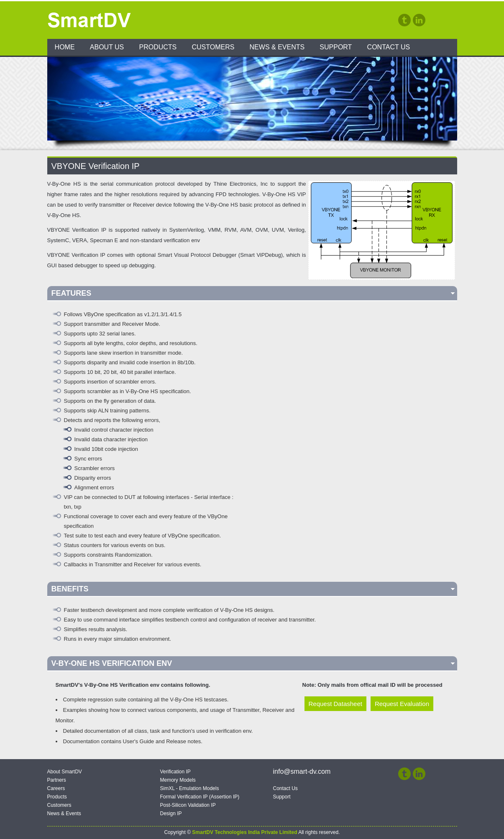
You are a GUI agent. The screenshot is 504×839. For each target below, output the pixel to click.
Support (336, 47)
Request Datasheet (335, 704)
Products (158, 47)
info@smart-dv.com (302, 771)
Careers (56, 788)
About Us (107, 47)
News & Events (277, 47)
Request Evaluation (402, 704)
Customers (213, 47)
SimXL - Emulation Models (190, 788)
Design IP (171, 813)
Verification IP (175, 772)
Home (65, 47)
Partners (57, 780)
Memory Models (178, 780)
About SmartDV (65, 772)
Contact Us (389, 47)
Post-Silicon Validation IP (188, 805)
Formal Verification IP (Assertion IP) (200, 797)
